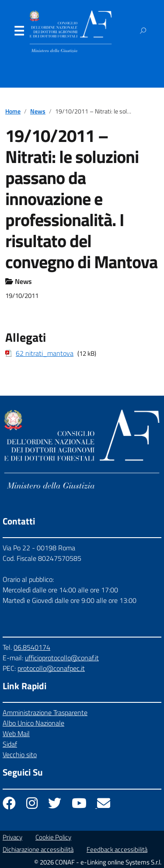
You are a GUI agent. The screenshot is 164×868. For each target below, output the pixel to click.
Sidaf (10, 744)
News (38, 111)
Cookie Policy (53, 837)
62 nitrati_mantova (45, 353)
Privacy (12, 837)
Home (13, 111)
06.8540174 (32, 647)
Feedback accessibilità (117, 849)
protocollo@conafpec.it (51, 668)
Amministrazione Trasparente (45, 712)
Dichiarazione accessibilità (38, 849)
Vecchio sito (20, 755)
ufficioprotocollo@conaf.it (62, 658)
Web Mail (16, 733)
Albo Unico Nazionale (33, 723)
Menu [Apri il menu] (19, 33)
